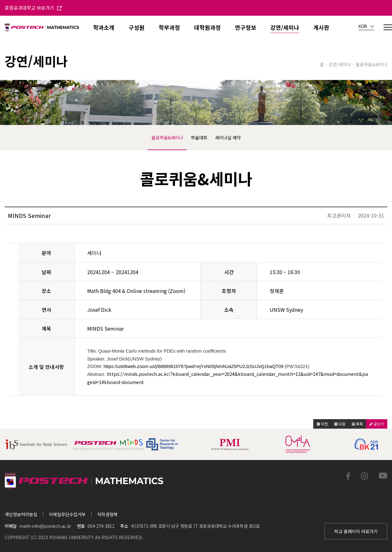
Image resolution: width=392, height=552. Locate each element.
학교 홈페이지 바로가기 (356, 531)
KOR (366, 27)
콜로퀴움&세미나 (167, 138)
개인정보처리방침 (21, 514)
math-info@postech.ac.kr (45, 526)
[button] (322, 424)
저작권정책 (107, 514)
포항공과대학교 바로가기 (33, 8)
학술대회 (199, 138)
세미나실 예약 (228, 138)
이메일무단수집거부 (67, 514)
